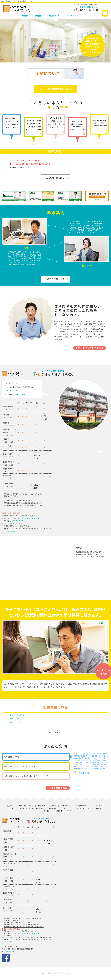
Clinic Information (72, 16)
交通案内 (10, 806)
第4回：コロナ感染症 (17, 715)
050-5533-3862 (20, 394)
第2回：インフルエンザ (18, 722)
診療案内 (38, 16)
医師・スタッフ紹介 (26, 806)
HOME (70, 811)
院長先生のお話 (38, 808)
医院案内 (25, 16)
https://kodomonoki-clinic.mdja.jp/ (28, 518)
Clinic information (98, 808)
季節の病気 (53, 808)
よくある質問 (82, 808)
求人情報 (47, 811)
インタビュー (67, 808)
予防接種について (53, 16)
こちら (10, 523)
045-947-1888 (12, 391)
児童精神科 (87, 266)
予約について (66, 806)
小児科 (25, 248)
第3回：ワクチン (15, 719)
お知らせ (59, 811)
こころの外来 (99, 806)
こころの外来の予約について (55, 89)
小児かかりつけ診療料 (19, 808)
